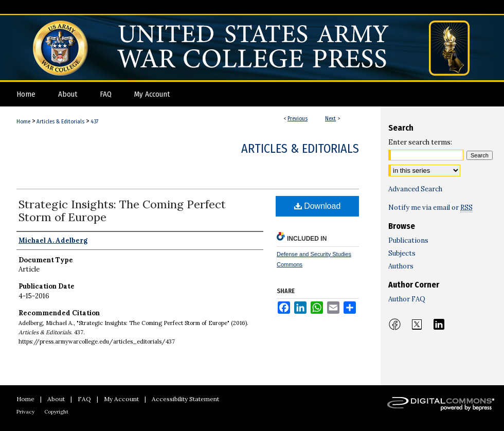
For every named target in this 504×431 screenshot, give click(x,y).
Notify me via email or (430, 208)
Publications (408, 240)
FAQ (84, 399)
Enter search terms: (420, 142)
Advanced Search (415, 189)
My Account (121, 399)
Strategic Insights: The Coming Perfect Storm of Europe (122, 211)
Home (23, 122)
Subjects (402, 253)
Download (318, 206)
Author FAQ (407, 299)
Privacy (25, 412)
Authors (401, 266)
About (56, 399)
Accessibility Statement (185, 399)
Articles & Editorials (60, 122)
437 (94, 122)
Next (330, 119)
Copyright (56, 412)
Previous (298, 119)
